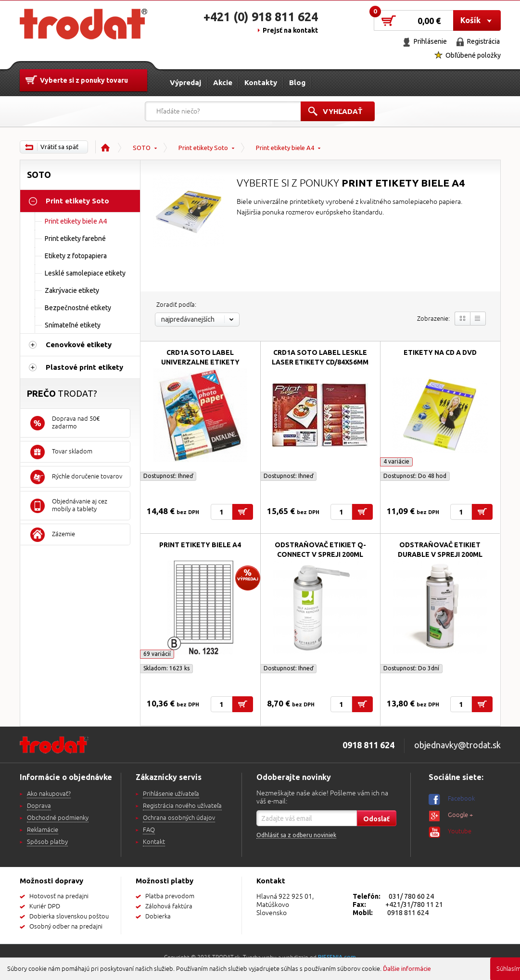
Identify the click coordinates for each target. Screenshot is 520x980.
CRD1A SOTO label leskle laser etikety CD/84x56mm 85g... (320, 362)
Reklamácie (43, 830)
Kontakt (154, 842)
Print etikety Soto (203, 148)
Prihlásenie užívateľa (171, 794)
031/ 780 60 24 (411, 896)
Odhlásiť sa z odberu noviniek (296, 835)
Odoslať (376, 819)
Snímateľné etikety (73, 325)
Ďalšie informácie (407, 968)
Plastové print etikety (84, 367)
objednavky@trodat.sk (457, 745)
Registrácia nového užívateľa (182, 806)
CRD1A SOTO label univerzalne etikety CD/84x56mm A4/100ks (200, 362)
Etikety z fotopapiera (76, 256)
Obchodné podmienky (58, 818)
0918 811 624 (408, 913)
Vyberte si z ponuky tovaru (84, 80)
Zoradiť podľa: (176, 305)
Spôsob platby (47, 842)
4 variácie (396, 461)
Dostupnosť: (168, 476)
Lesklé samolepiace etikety (85, 273)
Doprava (39, 806)
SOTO (142, 148)
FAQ (149, 830)
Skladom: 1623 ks (166, 668)
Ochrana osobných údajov (179, 818)
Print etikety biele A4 (285, 148)
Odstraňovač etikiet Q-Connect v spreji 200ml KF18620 (320, 554)
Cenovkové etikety (79, 345)
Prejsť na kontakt (290, 30)
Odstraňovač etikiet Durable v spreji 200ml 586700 (440, 554)
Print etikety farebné (75, 239)
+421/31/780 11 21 (414, 905)
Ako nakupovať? (49, 794)
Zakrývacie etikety (72, 290)
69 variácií (157, 654)
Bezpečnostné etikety (78, 308)
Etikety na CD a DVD (440, 352)
